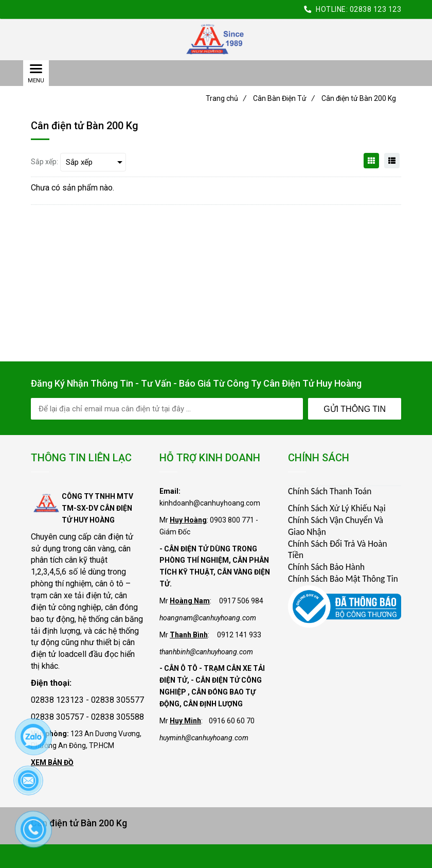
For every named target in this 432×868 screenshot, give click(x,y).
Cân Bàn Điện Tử (284, 98)
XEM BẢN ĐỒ (52, 762)
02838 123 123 (376, 9)
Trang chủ (226, 98)
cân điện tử (113, 537)
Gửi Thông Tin (355, 409)
